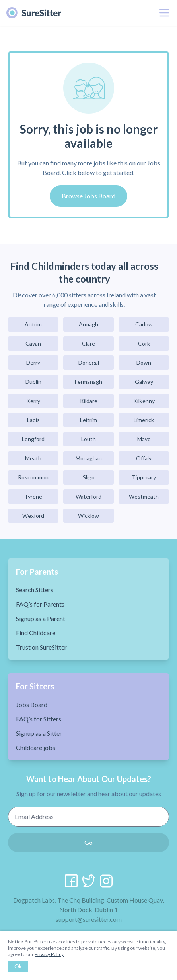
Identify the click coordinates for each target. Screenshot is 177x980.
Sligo (89, 477)
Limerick (144, 420)
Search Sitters (35, 590)
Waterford (88, 496)
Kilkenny (144, 401)
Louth (88, 439)
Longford (33, 439)
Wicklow (88, 516)
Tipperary (144, 477)
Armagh (88, 324)
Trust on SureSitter (41, 647)
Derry (33, 362)
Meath (33, 458)
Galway (144, 382)
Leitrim (88, 420)
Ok (18, 966)
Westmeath (144, 496)
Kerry (33, 401)
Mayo (144, 439)
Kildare (89, 401)
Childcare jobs (36, 747)
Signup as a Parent (41, 618)
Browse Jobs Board (88, 196)
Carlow (144, 324)
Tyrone (33, 496)
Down (144, 362)
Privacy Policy (49, 954)
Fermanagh (88, 382)
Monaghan (89, 458)
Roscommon (33, 477)
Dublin (33, 382)
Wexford (33, 516)
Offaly (144, 458)
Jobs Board (32, 704)
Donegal (89, 362)
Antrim (33, 324)
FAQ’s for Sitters (39, 719)
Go (88, 842)
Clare (88, 343)
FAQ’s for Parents (40, 604)
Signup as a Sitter (39, 733)
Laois (33, 420)
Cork (144, 343)
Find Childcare (36, 633)
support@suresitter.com (89, 919)
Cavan (33, 343)
